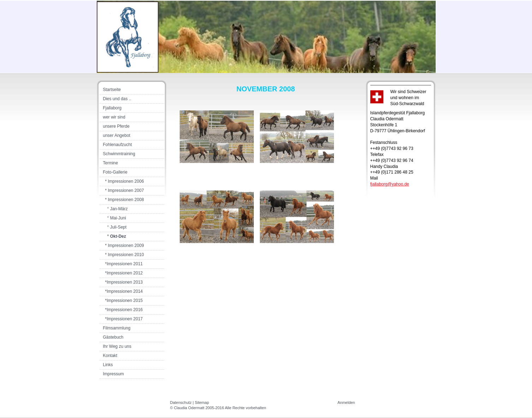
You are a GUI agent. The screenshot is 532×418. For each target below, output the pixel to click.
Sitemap (202, 402)
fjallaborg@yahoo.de (390, 184)
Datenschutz (181, 402)
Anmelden (346, 402)
